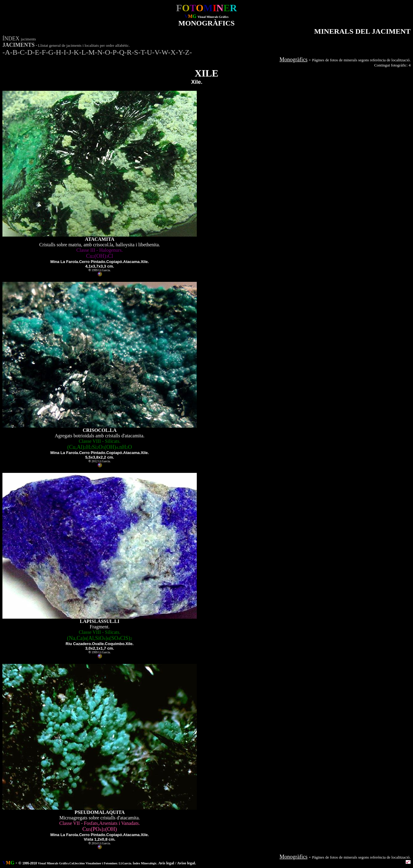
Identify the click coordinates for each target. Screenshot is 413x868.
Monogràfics (294, 60)
